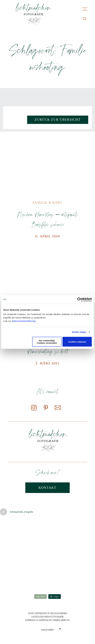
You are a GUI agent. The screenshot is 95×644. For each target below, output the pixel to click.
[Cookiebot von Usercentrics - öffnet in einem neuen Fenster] (79, 299)
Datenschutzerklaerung (55, 620)
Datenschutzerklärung (24, 321)
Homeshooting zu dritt (47, 351)
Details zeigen (79, 332)
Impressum (32, 620)
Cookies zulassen (77, 342)
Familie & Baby (47, 203)
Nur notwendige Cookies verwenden (47, 342)
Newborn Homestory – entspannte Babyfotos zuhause (47, 219)
